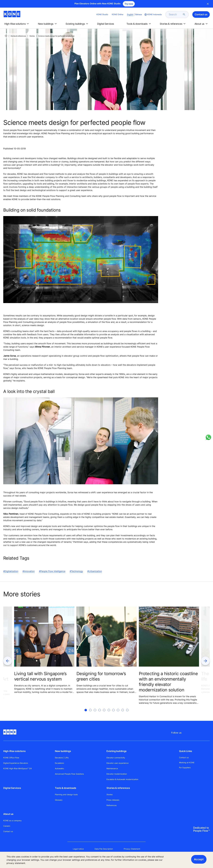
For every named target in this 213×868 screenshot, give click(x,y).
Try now (129, 4)
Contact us (8, 831)
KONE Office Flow (11, 758)
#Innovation (29, 571)
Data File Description (104, 849)
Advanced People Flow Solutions (69, 774)
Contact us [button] (201, 14)
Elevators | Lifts (62, 758)
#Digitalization (11, 571)
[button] (17, 24)
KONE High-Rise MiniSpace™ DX (18, 768)
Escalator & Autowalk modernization (122, 779)
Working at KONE (187, 762)
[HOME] (6, 36)
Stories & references (18, 36)
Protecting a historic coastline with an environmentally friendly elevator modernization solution (168, 682)
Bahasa (139, 14)
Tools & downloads (66, 788)
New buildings (63, 751)
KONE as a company (12, 820)
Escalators (59, 763)
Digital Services (12, 788)
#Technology (76, 571)
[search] (175, 15)
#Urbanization (95, 571)
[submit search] (184, 15)
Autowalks (59, 768)
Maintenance (112, 768)
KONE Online (118, 14)
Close (208, 4)
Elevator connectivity (116, 758)
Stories (32, 36)
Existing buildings (117, 751)
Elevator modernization (117, 774)
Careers (7, 826)
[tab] (86, 713)
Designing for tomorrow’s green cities (101, 676)
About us (8, 814)
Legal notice (78, 849)
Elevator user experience (118, 763)
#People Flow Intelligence (52, 571)
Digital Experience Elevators (16, 763)
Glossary (59, 800)
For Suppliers (185, 767)
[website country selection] (153, 15)
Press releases (113, 800)
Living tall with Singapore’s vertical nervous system (40, 676)
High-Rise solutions (14, 751)
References (112, 805)
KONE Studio (102, 14)
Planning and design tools (66, 794)
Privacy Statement (132, 849)
